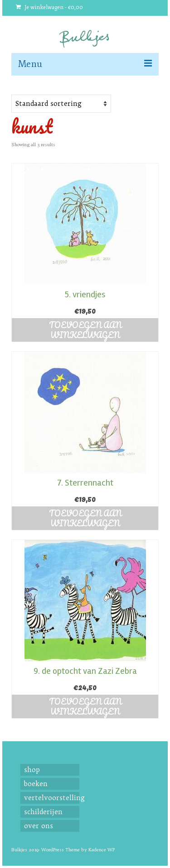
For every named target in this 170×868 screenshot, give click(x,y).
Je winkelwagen (49, 7)
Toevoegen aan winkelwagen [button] (85, 330)
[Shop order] (61, 104)
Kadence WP (102, 850)
